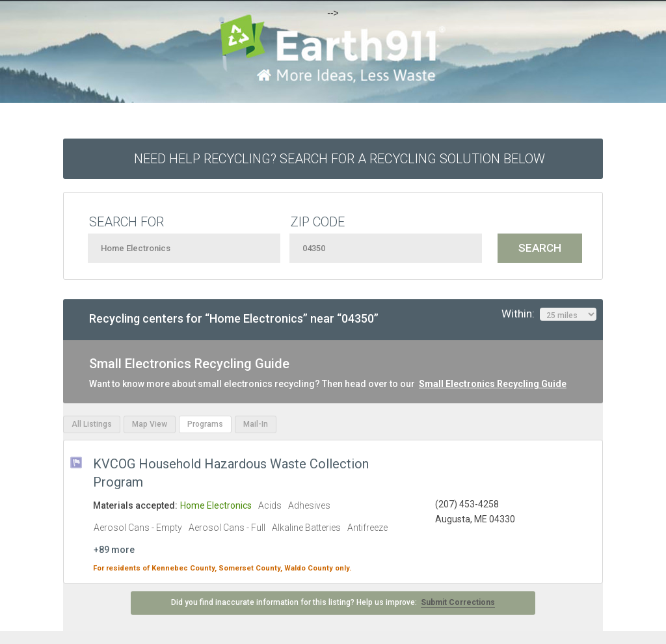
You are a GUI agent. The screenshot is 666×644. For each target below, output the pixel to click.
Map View (150, 424)
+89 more (114, 550)
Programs (205, 424)
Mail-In (256, 424)
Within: (549, 314)
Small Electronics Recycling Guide (493, 384)
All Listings (92, 424)
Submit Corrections (458, 602)
